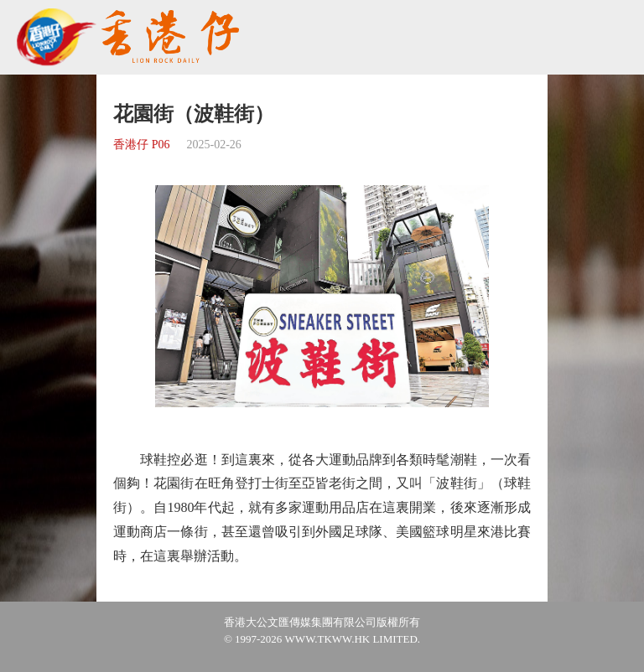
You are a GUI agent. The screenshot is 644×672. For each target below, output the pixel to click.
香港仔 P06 (141, 145)
